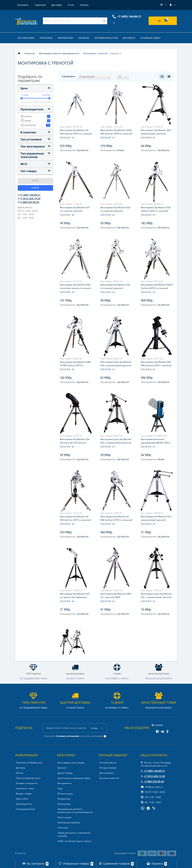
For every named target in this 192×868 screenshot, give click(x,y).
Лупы (60, 789)
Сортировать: (69, 76)
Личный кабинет (108, 763)
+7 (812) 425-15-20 (30, 199)
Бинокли (84, 38)
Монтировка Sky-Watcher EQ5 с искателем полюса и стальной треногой (76, 288)
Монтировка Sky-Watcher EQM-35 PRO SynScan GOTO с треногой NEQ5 (76, 365)
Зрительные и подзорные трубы (74, 778)
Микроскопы (65, 38)
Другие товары (65, 773)
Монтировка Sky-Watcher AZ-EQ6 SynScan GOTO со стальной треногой (116, 520)
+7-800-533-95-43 (29, 202)
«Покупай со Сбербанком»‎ (29, 763)
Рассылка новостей (109, 778)
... (166, 38)
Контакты (84, 5)
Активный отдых (150, 38)
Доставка (40, 5)
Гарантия (23, 5)
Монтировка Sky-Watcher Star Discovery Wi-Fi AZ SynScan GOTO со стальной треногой (75, 443)
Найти (35, 188)
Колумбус (157, 725)
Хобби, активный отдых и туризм (74, 841)
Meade (161, 459)
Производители (24, 804)
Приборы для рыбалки (69, 823)
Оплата (68, 5)
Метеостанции (65, 794)
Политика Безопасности (28, 778)
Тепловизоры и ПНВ (106, 38)
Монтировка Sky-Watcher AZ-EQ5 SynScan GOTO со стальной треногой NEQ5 (76, 134)
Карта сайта (22, 799)
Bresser (121, 150)
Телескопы (46, 38)
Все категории (26, 38)
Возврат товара (24, 794)
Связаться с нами (25, 789)
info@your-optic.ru (152, 787)
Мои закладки (107, 773)
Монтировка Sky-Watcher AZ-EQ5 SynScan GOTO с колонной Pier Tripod (75, 520)
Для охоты (129, 38)
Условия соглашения (27, 783)
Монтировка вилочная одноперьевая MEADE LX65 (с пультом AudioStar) (156, 443)
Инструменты (64, 783)
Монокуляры (64, 804)
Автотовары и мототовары (71, 763)
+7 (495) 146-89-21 (30, 195)
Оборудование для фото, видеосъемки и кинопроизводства (75, 811)
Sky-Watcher (83, 150)
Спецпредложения (25, 809)
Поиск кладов (64, 817)
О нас (55, 5)
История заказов (108, 768)
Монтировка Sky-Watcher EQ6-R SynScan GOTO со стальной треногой (157, 288)
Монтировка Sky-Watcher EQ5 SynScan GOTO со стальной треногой (156, 211)
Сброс (35, 181)
